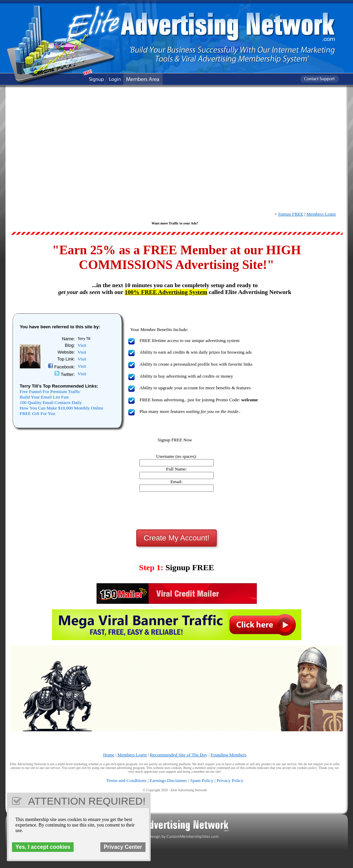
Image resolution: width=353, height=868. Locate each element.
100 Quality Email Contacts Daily (51, 402)
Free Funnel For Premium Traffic (50, 392)
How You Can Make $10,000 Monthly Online (62, 408)
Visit (82, 345)
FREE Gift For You (38, 413)
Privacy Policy (230, 780)
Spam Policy (202, 780)
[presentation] (177, 511)
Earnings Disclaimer (168, 780)
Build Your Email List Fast (44, 397)
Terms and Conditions (126, 780)
